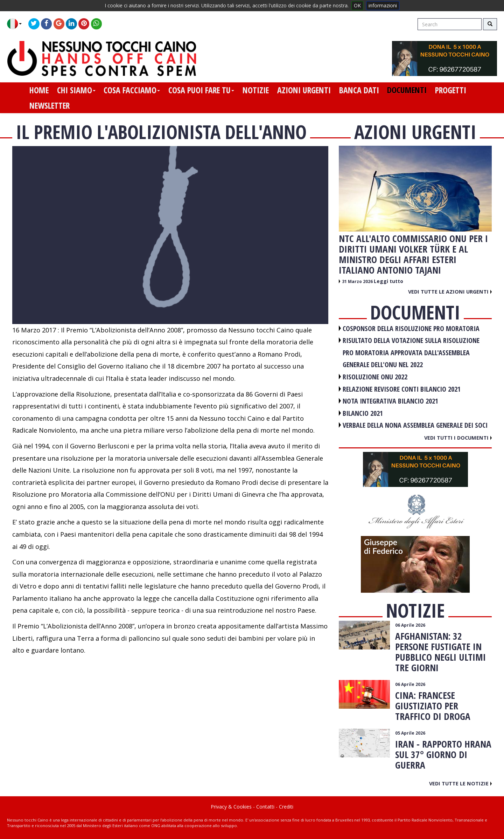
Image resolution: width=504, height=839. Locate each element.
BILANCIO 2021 (363, 413)
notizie (256, 90)
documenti (407, 90)
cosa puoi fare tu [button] (201, 90)
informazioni (383, 5)
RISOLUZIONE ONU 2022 (375, 377)
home (39, 90)
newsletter (50, 105)
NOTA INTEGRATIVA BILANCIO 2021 (390, 401)
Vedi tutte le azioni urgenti (450, 291)
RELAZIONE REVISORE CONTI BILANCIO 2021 (402, 389)
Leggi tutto (388, 281)
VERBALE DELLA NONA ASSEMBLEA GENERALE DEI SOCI (415, 425)
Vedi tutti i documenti (458, 438)
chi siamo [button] (76, 90)
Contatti (265, 807)
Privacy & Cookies (231, 807)
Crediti (286, 807)
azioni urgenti (304, 90)
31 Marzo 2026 (358, 281)
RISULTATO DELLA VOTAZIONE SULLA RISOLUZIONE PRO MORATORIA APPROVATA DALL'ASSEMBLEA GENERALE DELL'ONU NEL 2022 (411, 352)
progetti (451, 90)
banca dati (359, 90)
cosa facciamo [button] (132, 90)
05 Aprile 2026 (410, 733)
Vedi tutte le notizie (460, 783)
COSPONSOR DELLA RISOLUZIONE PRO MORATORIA (411, 328)
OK (357, 5)
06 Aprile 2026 (410, 625)
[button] (17, 24)
